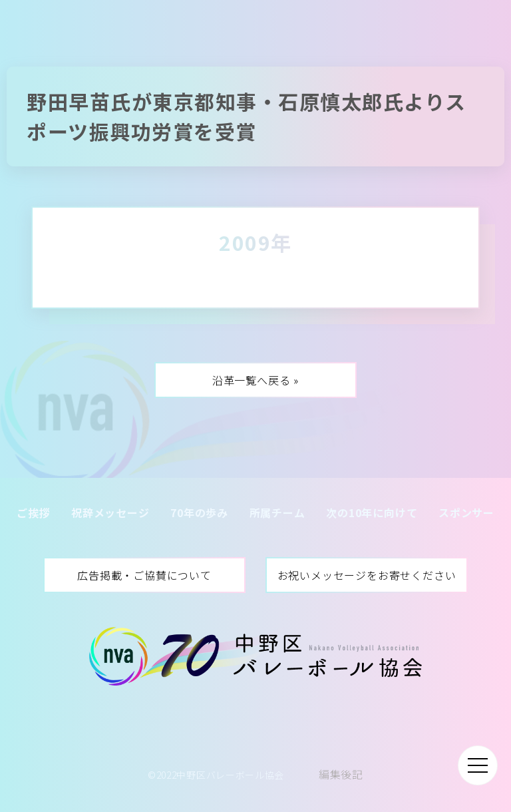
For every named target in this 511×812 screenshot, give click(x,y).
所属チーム (277, 512)
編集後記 (341, 774)
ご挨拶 (33, 512)
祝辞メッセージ (110, 512)
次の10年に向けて (372, 512)
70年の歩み (199, 512)
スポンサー (466, 512)
